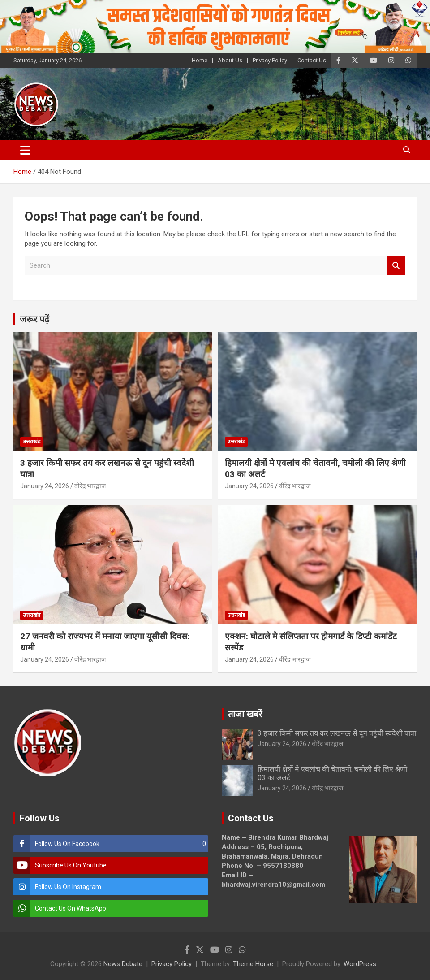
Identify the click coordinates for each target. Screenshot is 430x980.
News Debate (123, 964)
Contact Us (312, 60)
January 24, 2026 (45, 486)
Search (396, 266)
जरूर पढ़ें (34, 319)
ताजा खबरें (245, 714)
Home (200, 60)
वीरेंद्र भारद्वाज (90, 486)
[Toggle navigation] (25, 150)
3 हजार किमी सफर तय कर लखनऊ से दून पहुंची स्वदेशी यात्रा (337, 733)
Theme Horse (253, 964)
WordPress (360, 964)
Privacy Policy (270, 60)
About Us (230, 60)
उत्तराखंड (32, 442)
